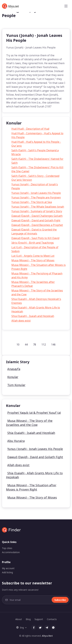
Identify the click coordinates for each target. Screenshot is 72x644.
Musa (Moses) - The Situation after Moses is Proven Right (31, 487)
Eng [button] (20, 628)
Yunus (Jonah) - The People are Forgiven (36, 197)
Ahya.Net (47, 636)
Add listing (7, 572)
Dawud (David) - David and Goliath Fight (36, 220)
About (19, 619)
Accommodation (11, 552)
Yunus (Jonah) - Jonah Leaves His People (36, 193)
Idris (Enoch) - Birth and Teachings (33, 243)
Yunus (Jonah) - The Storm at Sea (32, 202)
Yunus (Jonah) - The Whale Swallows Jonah (38, 207)
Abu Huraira (16, 441)
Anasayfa (14, 369)
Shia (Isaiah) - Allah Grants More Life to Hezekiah (34, 475)
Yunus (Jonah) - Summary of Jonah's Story (37, 211)
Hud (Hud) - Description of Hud (30, 129)
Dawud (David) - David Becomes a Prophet (37, 225)
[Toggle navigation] (66, 6)
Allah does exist (21, 321)
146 (53, 345)
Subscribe (60, 600)
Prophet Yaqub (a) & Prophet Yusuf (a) (34, 413)
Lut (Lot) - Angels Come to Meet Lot (33, 256)
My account (8, 568)
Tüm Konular (16, 385)
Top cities (7, 548)
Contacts (52, 619)
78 (35, 345)
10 (18, 345)
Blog (28, 619)
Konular (13, 377)
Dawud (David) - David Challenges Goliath (37, 216)
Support (39, 619)
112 (44, 345)
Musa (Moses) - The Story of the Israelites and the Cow (29, 423)
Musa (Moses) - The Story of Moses (33, 260)
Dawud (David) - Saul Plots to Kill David (35, 238)
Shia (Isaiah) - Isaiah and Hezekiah (33, 316)
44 (26, 345)
